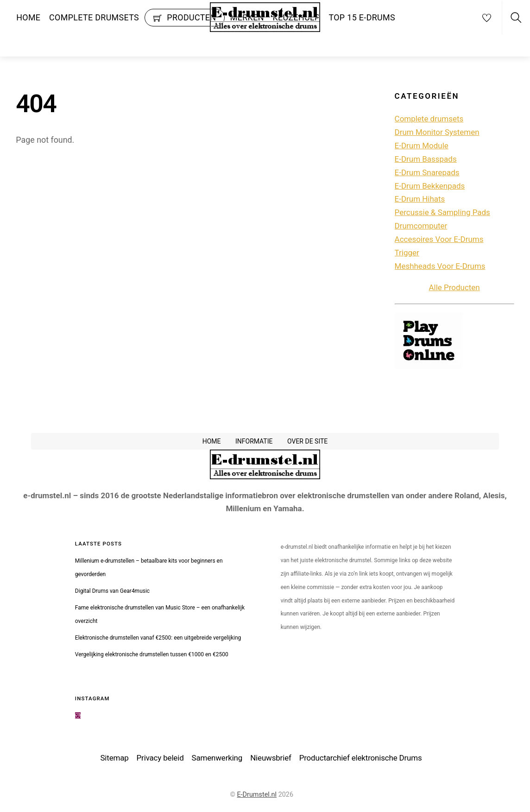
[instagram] (78, 717)
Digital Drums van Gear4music (112, 592)
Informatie (254, 442)
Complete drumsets (94, 17)
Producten (185, 17)
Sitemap (114, 759)
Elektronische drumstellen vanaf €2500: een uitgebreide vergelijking (158, 639)
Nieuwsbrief (271, 759)
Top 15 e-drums (362, 17)
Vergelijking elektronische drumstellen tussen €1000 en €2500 (152, 655)
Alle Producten (454, 288)
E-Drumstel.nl (257, 796)
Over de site (307, 442)
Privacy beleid (160, 759)
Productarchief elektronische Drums (361, 759)
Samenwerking (217, 759)
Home (28, 17)
